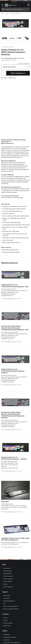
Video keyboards (8, 571)
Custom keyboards (8, 587)
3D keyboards (7, 568)
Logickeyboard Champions (10, 637)
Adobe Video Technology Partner (12, 643)
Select (28, 2)
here (22, 198)
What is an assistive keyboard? (11, 609)
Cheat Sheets (7, 596)
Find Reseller (7, 635)
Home (3, 14)
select (9, 60)
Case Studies (7, 640)
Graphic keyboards (8, 576)
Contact (5, 620)
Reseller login (7, 626)
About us (6, 618)
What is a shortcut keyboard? (11, 606)
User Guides (6, 598)
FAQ (4, 604)
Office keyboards (8, 581)
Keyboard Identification (24, 63)
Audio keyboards (8, 573)
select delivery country (11, 58)
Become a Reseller (8, 623)
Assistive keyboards (8, 579)
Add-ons (6, 584)
